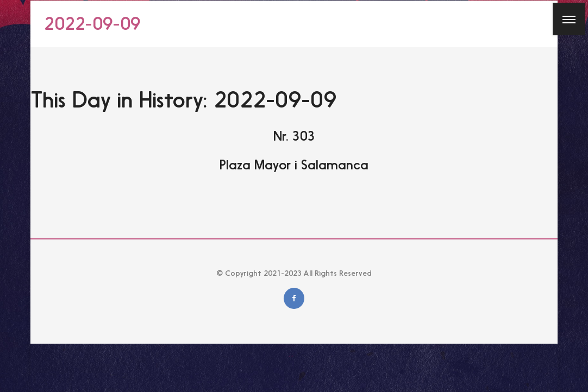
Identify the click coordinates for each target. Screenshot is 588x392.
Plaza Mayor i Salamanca (294, 165)
